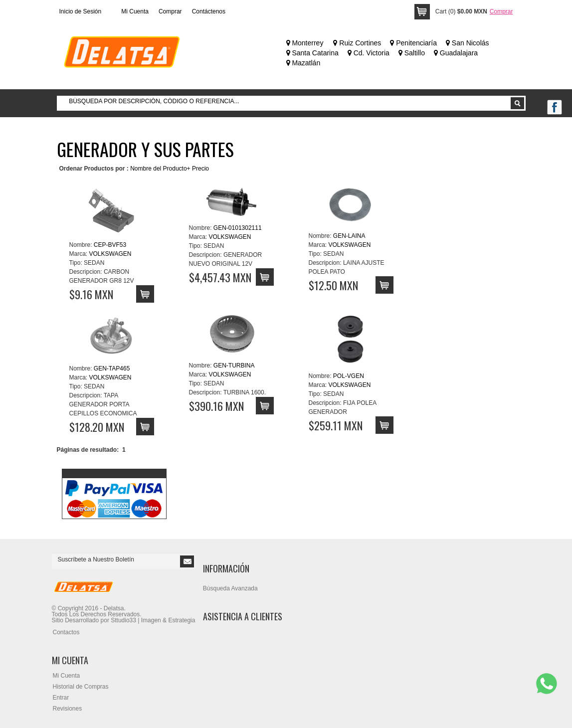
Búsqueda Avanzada (230, 588)
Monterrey (305, 43)
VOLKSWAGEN (110, 254)
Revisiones (68, 709)
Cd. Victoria (369, 53)
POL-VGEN (349, 376)
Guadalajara (456, 53)
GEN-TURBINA (234, 365)
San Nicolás (468, 43)
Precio (200, 169)
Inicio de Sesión (81, 11)
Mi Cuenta (135, 11)
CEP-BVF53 (110, 245)
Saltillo (412, 53)
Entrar (61, 698)
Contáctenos (209, 11)
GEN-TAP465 (112, 368)
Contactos (66, 632)
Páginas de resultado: (88, 450)
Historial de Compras (81, 687)
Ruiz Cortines (357, 43)
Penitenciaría (413, 43)
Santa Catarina (312, 53)
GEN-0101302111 (238, 228)
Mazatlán (303, 63)
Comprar (170, 11)
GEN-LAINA (349, 236)
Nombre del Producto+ (160, 169)
